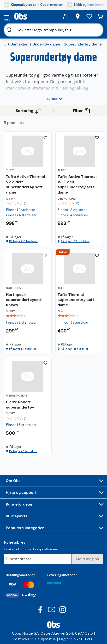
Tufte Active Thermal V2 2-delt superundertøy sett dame (26, 184)
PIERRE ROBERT (17, 396)
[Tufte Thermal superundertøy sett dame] (79, 301)
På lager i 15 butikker (75, 241)
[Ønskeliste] (89, 16)
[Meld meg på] (87, 559)
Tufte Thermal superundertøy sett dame (76, 300)
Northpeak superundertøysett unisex (24, 300)
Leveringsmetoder (62, 575)
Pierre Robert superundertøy (20, 405)
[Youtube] (52, 610)
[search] (9, 30)
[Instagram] (63, 610)
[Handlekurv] (100, 16)
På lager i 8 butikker (74, 349)
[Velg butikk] (78, 16)
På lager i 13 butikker (24, 241)
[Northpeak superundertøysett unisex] (28, 301)
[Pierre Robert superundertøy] (28, 406)
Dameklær (20, 44)
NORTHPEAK (14, 288)
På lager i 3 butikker (23, 451)
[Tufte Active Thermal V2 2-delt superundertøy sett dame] (28, 189)
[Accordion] (53, 481)
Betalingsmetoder (20, 575)
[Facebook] (41, 610)
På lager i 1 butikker (23, 349)
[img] (28, 203)
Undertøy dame (46, 44)
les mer (54, 99)
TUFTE (10, 170)
